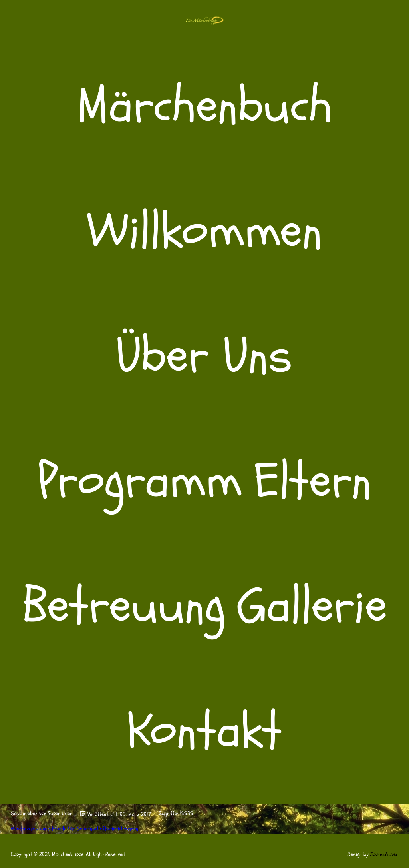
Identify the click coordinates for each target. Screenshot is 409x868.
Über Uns (204, 356)
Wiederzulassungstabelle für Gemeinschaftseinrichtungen (74, 829)
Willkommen (205, 231)
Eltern (313, 481)
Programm (140, 481)
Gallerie (312, 606)
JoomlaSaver (384, 854)
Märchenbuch (205, 106)
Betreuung (124, 606)
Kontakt (205, 731)
